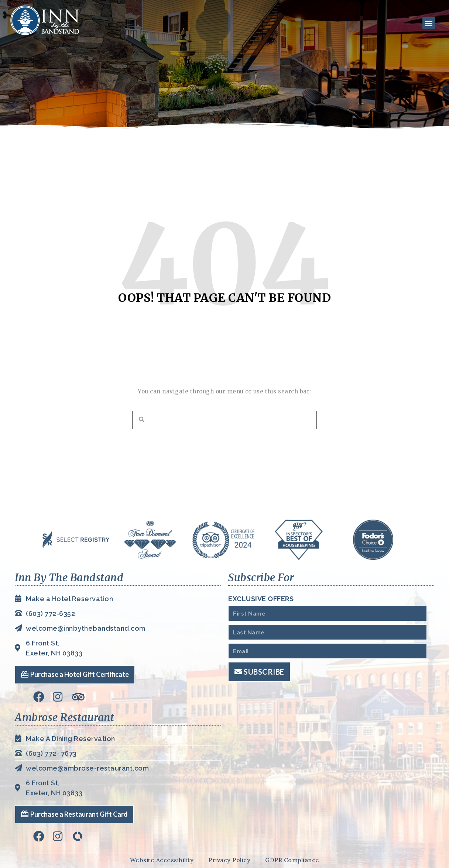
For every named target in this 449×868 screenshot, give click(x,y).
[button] (428, 23)
